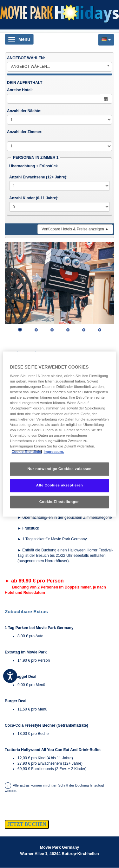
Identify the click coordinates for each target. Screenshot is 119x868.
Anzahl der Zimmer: (25, 132)
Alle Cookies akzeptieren (60, 485)
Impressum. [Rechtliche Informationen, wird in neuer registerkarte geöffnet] (54, 452)
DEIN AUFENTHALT (25, 83)
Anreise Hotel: (20, 90)
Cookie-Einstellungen (60, 502)
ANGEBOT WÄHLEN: (26, 58)
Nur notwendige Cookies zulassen (59, 469)
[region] (59, 434)
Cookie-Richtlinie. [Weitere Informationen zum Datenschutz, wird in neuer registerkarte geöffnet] (27, 452)
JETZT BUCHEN (27, 824)
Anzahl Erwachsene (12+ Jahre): (38, 177)
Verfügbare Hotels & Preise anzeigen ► (75, 229)
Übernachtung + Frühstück (33, 166)
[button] (106, 40)
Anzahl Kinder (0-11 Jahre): (34, 198)
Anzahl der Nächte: (24, 111)
